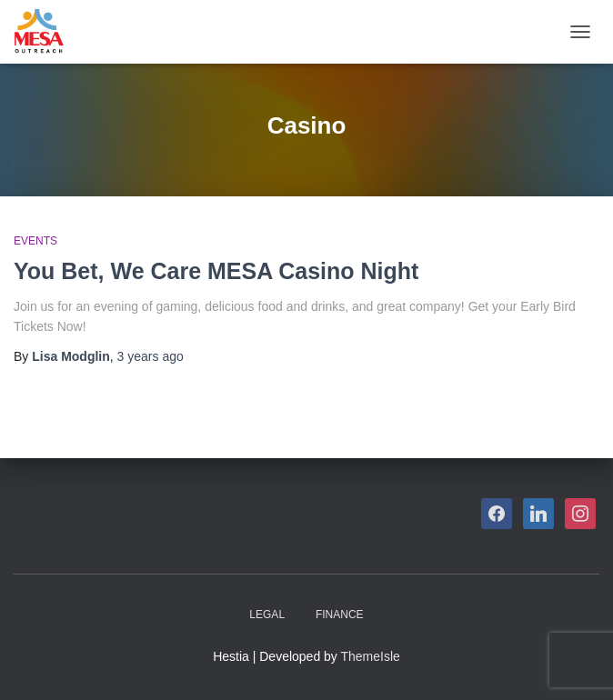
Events (35, 241)
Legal (267, 615)
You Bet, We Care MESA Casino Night (216, 271)
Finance (340, 615)
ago (151, 356)
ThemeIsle (371, 656)
